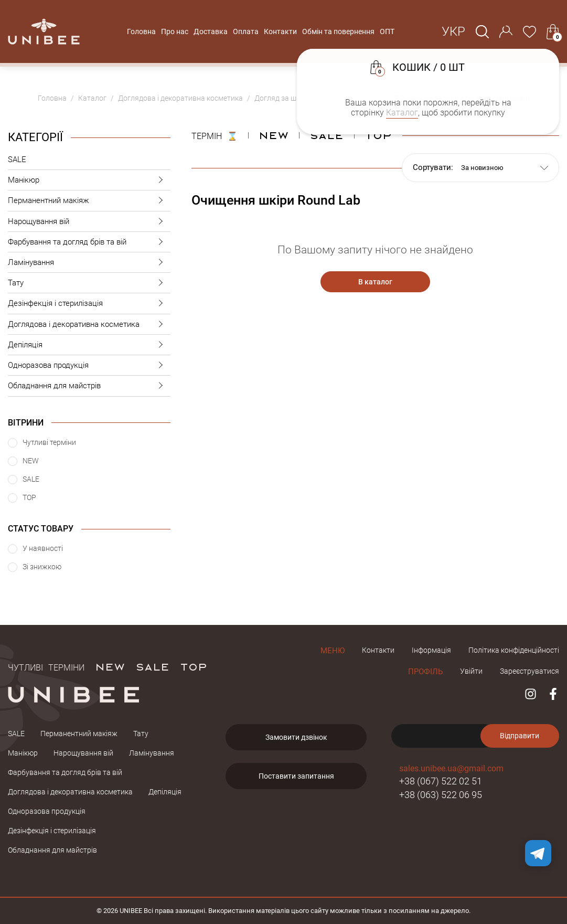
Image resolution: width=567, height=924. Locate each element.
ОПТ (387, 31)
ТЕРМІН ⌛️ (215, 135)
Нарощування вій (89, 222)
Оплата (246, 31)
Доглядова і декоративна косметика (89, 325)
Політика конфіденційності (514, 650)
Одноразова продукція (89, 365)
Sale (327, 135)
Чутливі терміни (46, 666)
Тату (89, 283)
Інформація (431, 650)
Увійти (471, 671)
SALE (17, 160)
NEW (274, 135)
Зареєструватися (529, 671)
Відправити (520, 736)
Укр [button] (453, 31)
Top (378, 135)
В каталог (375, 282)
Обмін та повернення (338, 31)
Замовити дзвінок (296, 737)
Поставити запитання (296, 776)
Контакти (280, 31)
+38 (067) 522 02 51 (441, 781)
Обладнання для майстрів (89, 386)
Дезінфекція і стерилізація (89, 304)
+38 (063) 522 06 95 (441, 795)
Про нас (175, 31)
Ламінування (89, 263)
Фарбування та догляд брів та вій (89, 242)
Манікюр (89, 180)
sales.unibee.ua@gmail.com (451, 768)
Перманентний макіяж (89, 201)
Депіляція (89, 345)
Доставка (211, 31)
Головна (141, 31)
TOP (194, 666)
